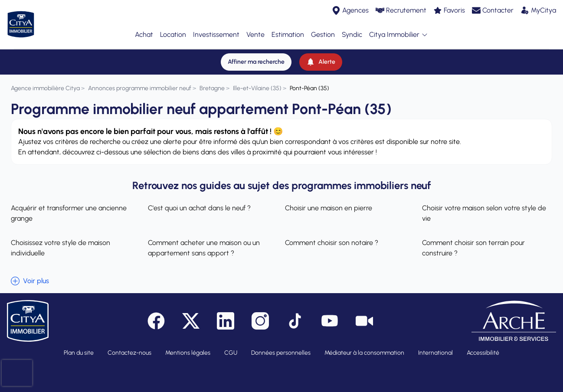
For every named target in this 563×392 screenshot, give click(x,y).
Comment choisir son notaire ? (332, 236)
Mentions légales (188, 346)
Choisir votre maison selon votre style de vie (484, 206)
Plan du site (79, 346)
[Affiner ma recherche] (256, 55)
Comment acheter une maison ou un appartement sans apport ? (204, 241)
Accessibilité (483, 346)
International (435, 346)
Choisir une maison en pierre (329, 201)
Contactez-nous (129, 346)
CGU (231, 346)
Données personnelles (281, 346)
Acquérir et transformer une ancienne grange (69, 206)
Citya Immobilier (399, 31)
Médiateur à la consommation (364, 346)
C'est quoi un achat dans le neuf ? (199, 201)
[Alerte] (321, 55)
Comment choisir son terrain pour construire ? (473, 241)
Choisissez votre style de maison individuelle (61, 241)
